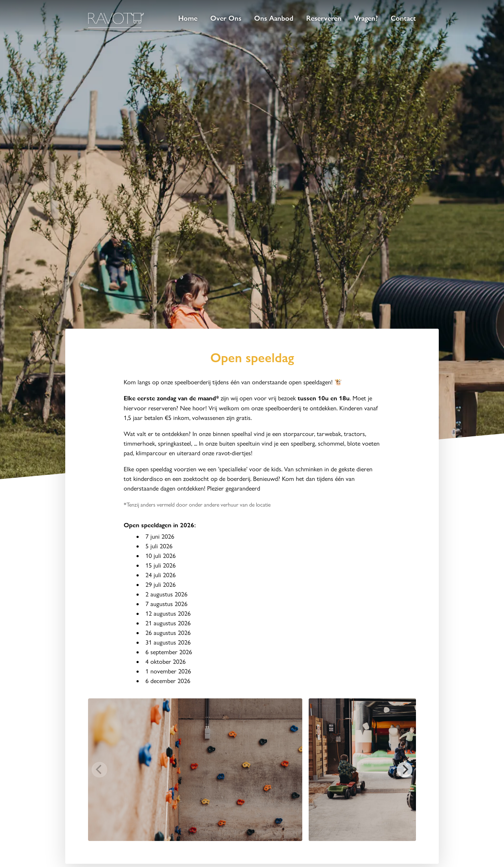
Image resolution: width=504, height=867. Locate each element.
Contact (403, 18)
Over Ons (226, 18)
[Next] (405, 770)
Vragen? (366, 18)
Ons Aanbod (274, 18)
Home (188, 18)
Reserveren (324, 18)
